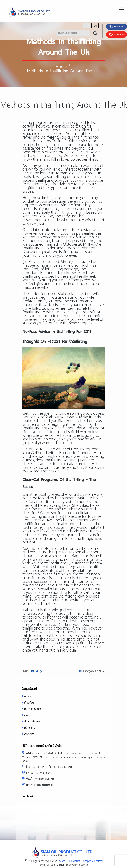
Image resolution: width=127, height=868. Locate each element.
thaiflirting (31, 312)
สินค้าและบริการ (33, 709)
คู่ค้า (27, 715)
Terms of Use (46, 864)
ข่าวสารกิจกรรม (33, 721)
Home (61, 66)
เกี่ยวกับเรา (30, 702)
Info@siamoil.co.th (77, 864)
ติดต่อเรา (117, 27)
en (95, 25)
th (87, 25)
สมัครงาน (117, 34)
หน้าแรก (29, 696)
